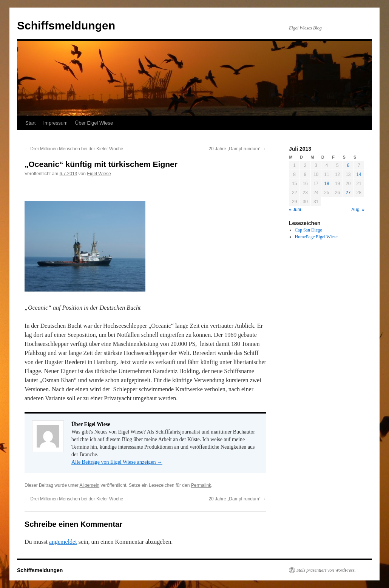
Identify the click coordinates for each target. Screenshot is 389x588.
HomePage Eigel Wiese (316, 237)
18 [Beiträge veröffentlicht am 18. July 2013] (326, 184)
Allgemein (89, 485)
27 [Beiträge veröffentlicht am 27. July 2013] (348, 193)
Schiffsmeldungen (66, 25)
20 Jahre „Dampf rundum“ (237, 149)
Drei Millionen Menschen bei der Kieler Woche (74, 149)
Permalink (201, 485)
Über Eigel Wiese (94, 123)
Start (30, 123)
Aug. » (358, 210)
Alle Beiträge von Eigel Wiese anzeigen (117, 462)
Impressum (55, 123)
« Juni (295, 210)
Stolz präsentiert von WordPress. (326, 570)
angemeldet (63, 542)
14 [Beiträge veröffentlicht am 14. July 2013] (359, 174)
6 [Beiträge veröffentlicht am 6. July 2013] (348, 165)
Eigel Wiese (99, 174)
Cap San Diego (309, 230)
